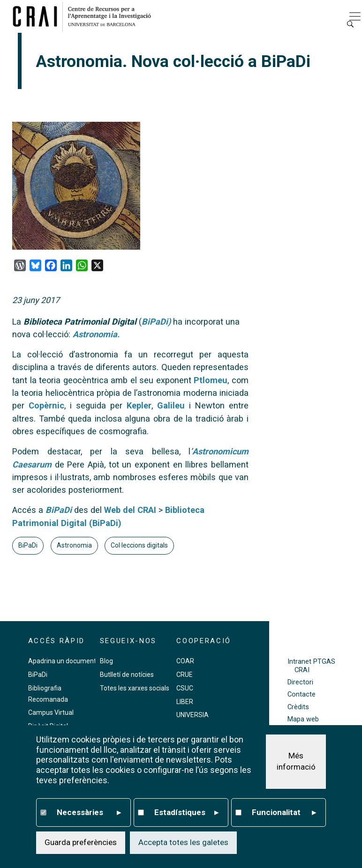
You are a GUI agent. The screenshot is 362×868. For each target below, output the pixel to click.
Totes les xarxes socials (135, 688)
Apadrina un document (62, 661)
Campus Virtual (51, 712)
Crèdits (298, 707)
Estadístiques (186, 813)
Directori (300, 682)
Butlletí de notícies (127, 675)
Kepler (139, 405)
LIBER (185, 702)
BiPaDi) (156, 322)
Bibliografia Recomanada (48, 694)
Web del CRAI (130, 510)
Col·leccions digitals (139, 545)
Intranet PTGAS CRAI (311, 666)
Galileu (171, 405)
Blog (106, 661)
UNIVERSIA (192, 715)
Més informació (296, 761)
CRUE (185, 675)
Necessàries (89, 813)
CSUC (185, 688)
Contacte (302, 694)
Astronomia (74, 545)
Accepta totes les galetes (183, 842)
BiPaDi (59, 510)
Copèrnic (46, 405)
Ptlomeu (211, 380)
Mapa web (303, 719)
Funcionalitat (284, 813)
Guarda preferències (81, 842)
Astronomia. (96, 334)
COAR (185, 661)
